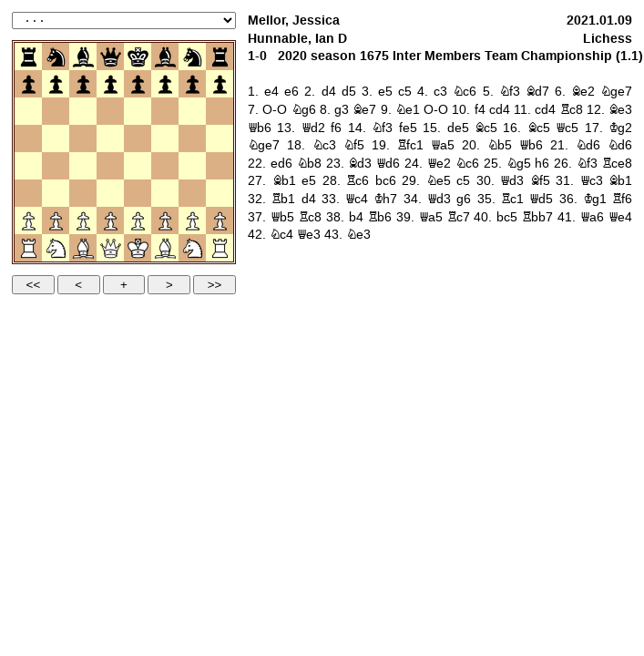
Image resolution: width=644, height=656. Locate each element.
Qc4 (357, 199)
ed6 (281, 164)
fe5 (408, 128)
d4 (329, 92)
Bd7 (537, 92)
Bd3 (360, 164)
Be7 (364, 110)
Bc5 (486, 128)
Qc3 (592, 181)
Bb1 (284, 181)
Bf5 (540, 181)
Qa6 (592, 217)
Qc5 (567, 128)
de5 (458, 128)
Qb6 (260, 128)
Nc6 (465, 92)
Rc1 (512, 199)
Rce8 (617, 164)
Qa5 (443, 145)
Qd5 (541, 199)
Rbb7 (537, 217)
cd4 (500, 110)
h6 (542, 164)
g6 (464, 199)
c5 (405, 92)
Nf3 (510, 92)
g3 (342, 110)
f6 (336, 128)
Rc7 (459, 217)
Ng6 (304, 110)
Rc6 (358, 181)
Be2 (583, 92)
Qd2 (313, 128)
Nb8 (309, 164)
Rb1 (283, 199)
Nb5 (500, 145)
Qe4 (620, 217)
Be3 (620, 110)
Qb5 (282, 217)
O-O (275, 110)
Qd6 (388, 164)
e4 (271, 92)
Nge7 (616, 92)
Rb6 (380, 217)
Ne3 (358, 235)
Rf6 (622, 199)
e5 (385, 92)
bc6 (386, 181)
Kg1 (595, 199)
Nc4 (281, 235)
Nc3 (324, 145)
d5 (349, 92)
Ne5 (439, 181)
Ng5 (519, 164)
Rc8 (572, 110)
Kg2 (620, 128)
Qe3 (309, 235)
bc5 (507, 217)
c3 (440, 92)
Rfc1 (410, 145)
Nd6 (588, 145)
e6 (291, 92)
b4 (356, 217)
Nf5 (354, 145)
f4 (480, 110)
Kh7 (385, 199)
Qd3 (512, 181)
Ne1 (408, 110)
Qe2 (439, 164)
